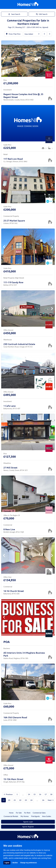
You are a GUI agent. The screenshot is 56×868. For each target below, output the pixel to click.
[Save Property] (50, 98)
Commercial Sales (39, 813)
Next (51, 800)
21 (15, 800)
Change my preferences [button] (28, 863)
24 (31, 800)
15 (35, 794)
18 (51, 794)
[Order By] (32, 34)
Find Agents (35, 816)
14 (29, 794)
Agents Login (28, 822)
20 (9, 800)
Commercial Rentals (11, 816)
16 (40, 794)
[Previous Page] (44, 34)
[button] (52, 59)
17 (46, 794)
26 (43, 800)
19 (4, 800)
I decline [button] (15, 863)
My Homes (25, 816)
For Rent (27, 813)
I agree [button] (7, 863)
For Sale (19, 813)
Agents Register (28, 827)
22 (20, 800)
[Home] (28, 5)
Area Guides (47, 816)
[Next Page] (50, 34)
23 (26, 800)
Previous (8, 794)
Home (11, 813)
